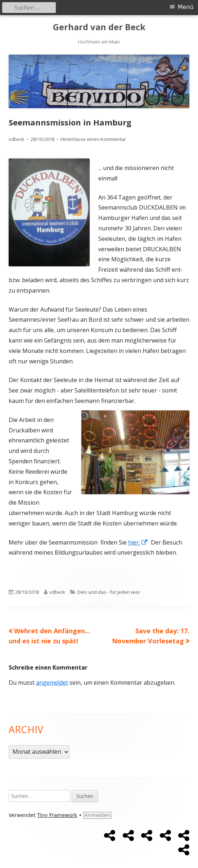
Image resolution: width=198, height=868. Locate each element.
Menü (186, 7)
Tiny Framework (57, 815)
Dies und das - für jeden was (109, 592)
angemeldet (52, 683)
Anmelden (97, 815)
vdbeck (17, 139)
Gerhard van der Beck (99, 27)
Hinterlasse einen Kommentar (93, 139)
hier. (138, 542)
